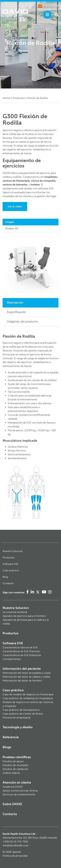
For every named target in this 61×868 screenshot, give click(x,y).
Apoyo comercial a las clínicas (20, 791)
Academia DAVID (13, 787)
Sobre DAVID (12, 804)
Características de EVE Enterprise (22, 655)
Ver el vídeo (15, 206)
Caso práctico (11, 570)
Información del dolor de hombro (22, 681)
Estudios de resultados (15, 765)
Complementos (12, 659)
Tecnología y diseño (18, 727)
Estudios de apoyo (13, 761)
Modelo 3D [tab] (12, 228)
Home (6, 98)
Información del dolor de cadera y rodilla (26, 677)
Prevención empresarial (16, 718)
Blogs (7, 747)
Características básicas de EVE (20, 647)
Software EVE (10, 564)
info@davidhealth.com (16, 845)
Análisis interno (11, 773)
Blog (5, 577)
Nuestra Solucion (13, 551)
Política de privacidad (15, 856)
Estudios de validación (15, 769)
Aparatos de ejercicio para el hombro (24, 616)
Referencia (11, 737)
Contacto (8, 583)
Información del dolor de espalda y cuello (27, 673)
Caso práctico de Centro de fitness (23, 714)
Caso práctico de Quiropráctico (21, 710)
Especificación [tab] (16, 312)
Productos (19, 98)
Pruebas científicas (17, 757)
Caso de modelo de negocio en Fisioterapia (28, 694)
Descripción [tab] (15, 303)
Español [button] (46, 6)
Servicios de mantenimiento (19, 794)
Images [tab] (10, 222)
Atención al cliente (17, 782)
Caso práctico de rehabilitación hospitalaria (28, 698)
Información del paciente (22, 669)
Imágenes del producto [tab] (22, 321)
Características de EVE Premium (21, 651)
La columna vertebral (15, 612)
